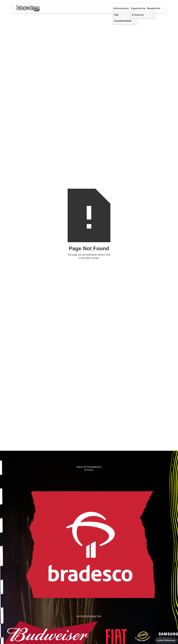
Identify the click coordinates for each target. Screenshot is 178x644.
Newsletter (154, 8)
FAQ (116, 15)
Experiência (138, 8)
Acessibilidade (123, 21)
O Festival (138, 15)
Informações (121, 8)
